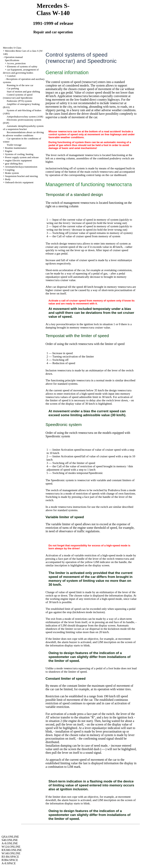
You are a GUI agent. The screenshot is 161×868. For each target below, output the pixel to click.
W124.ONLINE (11, 847)
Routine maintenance (16, 148)
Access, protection (16, 63)
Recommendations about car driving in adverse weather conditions (23, 134)
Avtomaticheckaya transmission (21, 167)
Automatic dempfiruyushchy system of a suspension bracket (23, 128)
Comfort (11, 76)
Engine (9, 151)
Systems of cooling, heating (19, 154)
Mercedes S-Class (12, 48)
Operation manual (14, 57)
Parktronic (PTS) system (19, 101)
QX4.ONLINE (10, 837)
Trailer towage (14, 145)
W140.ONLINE (11, 853)
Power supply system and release (22, 157)
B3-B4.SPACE (10, 857)
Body (8, 179)
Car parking (13, 88)
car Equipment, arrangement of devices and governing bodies (21, 71)
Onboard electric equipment (19, 182)
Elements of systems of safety (22, 66)
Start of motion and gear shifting (23, 92)
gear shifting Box (14, 164)
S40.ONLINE (10, 840)
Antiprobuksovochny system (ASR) (25, 117)
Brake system (12, 173)
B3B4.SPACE (10, 860)
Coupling (10, 170)
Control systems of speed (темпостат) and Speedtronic (18, 96)
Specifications (12, 60)
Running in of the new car (20, 85)
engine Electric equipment (18, 160)
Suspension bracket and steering (21, 176)
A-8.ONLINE (10, 843)
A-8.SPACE (9, 863)
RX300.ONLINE (12, 850)
